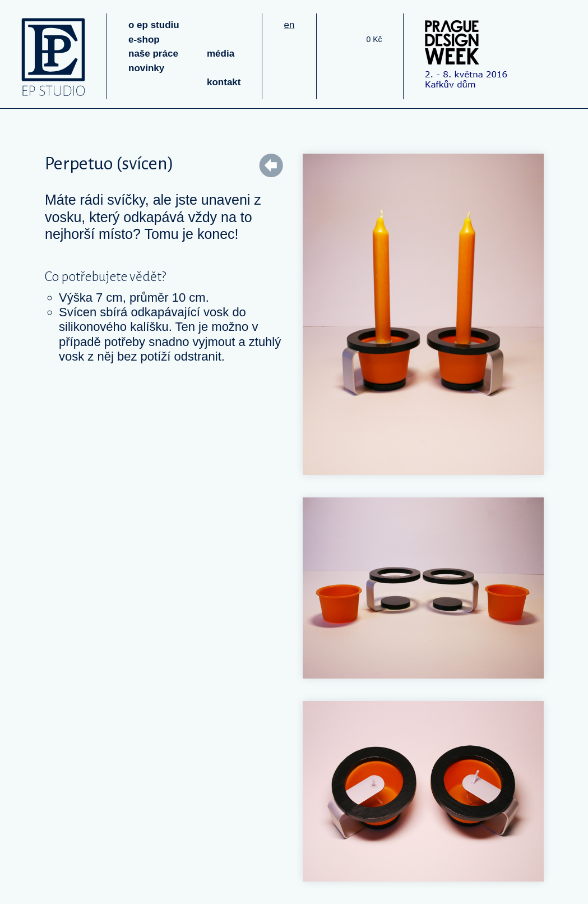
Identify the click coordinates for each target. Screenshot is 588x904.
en (289, 25)
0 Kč (374, 39)
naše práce (153, 54)
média (221, 54)
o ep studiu (154, 25)
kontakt (224, 82)
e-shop (144, 40)
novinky (146, 68)
